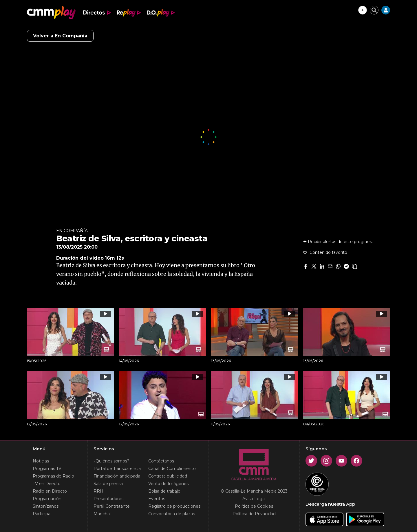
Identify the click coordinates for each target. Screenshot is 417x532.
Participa (42, 514)
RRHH (100, 491)
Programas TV (47, 469)
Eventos (157, 499)
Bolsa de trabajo (164, 491)
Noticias (41, 461)
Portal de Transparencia (117, 469)
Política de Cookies (254, 506)
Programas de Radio (53, 476)
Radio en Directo (50, 491)
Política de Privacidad (254, 514)
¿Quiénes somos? (111, 461)
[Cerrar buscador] (374, 10)
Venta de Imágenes (168, 484)
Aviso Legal (254, 499)
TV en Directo (47, 484)
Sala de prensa (108, 484)
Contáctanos (161, 461)
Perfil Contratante (112, 506)
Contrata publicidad (168, 476)
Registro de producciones (174, 506)
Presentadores (108, 499)
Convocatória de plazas (172, 514)
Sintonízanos (46, 506)
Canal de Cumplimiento (172, 469)
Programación (47, 499)
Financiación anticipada (117, 476)
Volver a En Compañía (60, 36)
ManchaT (103, 514)
